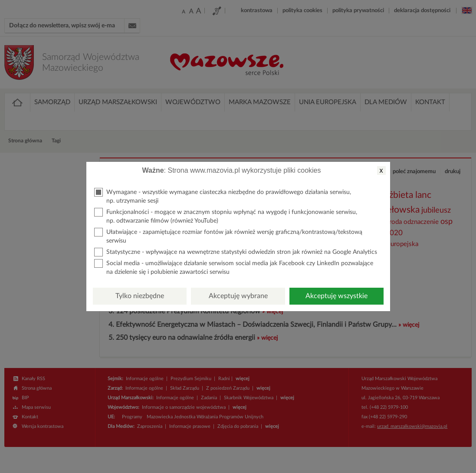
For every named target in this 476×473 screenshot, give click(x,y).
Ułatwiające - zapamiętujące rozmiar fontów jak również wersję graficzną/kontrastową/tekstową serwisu (228, 236)
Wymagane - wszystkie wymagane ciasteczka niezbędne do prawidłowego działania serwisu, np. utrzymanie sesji (223, 196)
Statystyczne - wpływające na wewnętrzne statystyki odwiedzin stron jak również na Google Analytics (236, 252)
